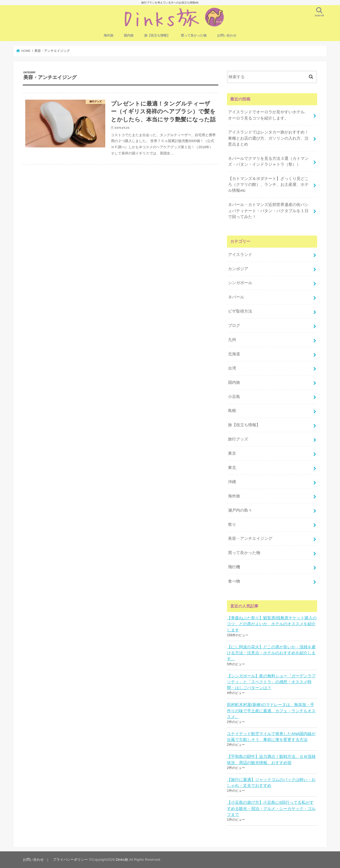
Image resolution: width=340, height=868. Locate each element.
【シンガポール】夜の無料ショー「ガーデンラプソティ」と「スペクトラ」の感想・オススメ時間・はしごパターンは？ (271, 682)
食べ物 (234, 581)
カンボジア (238, 269)
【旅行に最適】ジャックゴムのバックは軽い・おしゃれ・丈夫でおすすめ (271, 783)
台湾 (232, 368)
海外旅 (108, 35)
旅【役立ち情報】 (157, 35)
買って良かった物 (194, 35)
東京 (232, 453)
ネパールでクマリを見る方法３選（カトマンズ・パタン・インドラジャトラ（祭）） (268, 161)
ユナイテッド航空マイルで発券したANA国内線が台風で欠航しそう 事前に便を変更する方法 (271, 737)
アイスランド (240, 255)
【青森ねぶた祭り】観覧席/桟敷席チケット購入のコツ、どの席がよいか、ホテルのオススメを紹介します (272, 624)
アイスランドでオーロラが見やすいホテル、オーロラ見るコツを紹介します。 (268, 115)
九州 (232, 340)
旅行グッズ (238, 439)
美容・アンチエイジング (250, 538)
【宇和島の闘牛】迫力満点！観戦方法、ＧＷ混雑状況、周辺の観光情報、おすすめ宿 (271, 759)
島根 (232, 411)
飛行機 (234, 567)
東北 (232, 468)
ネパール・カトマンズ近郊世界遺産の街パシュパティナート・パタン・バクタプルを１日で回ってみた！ (268, 211)
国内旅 (129, 35)
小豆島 (234, 397)
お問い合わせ (227, 35)
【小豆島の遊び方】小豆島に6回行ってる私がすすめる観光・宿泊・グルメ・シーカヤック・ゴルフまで (271, 808)
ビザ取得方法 (240, 311)
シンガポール (240, 283)
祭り (232, 525)
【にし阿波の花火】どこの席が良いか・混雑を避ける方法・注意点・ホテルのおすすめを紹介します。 (271, 653)
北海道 (234, 354)
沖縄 (232, 482)
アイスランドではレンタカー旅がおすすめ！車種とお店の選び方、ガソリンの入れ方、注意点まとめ (268, 138)
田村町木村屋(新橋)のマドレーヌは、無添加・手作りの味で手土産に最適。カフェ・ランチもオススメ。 (271, 711)
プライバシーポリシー (70, 860)
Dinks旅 (122, 860)
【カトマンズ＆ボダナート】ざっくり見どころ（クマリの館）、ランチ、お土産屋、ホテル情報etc (268, 185)
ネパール (236, 297)
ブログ (234, 325)
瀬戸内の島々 (240, 510)
